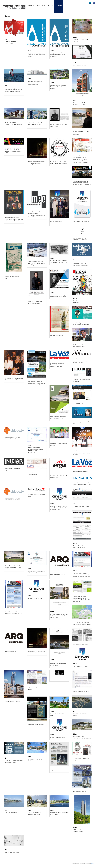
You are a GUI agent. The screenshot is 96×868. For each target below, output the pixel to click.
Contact (51, 5)
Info (44, 5)
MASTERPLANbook (59, 7)
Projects (32, 5)
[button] (90, 3)
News (38, 5)
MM (92, 863)
